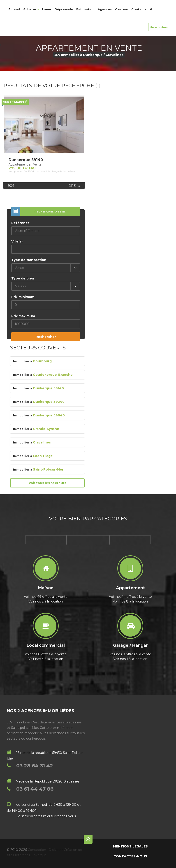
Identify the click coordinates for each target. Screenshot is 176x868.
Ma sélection (159, 27)
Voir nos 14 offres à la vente (130, 597)
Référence (21, 223)
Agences (105, 9)
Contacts (139, 9)
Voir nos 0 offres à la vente (46, 654)
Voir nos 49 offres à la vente (46, 597)
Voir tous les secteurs (47, 483)
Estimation (85, 9)
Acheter (31, 9)
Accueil (14, 9)
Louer (47, 9)
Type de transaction (29, 260)
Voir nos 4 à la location (46, 659)
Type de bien (23, 278)
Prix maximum (23, 316)
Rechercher (46, 337)
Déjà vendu (64, 9)
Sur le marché (15, 102)
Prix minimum (23, 297)
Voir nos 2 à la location (46, 601)
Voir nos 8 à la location (130, 601)
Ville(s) (17, 241)
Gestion (122, 9)
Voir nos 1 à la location (130, 659)
